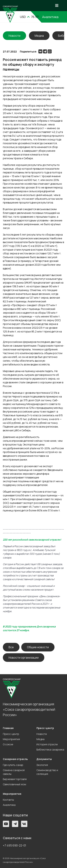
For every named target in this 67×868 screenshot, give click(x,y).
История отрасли (47, 744)
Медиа (39, 36)
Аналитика (9, 805)
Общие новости (38, 647)
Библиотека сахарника (50, 750)
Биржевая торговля (15, 779)
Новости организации (24, 658)
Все (11, 647)
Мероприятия (11, 739)
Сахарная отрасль (15, 759)
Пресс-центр (11, 734)
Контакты (8, 800)
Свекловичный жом (14, 784)
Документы (44, 759)
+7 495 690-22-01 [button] (14, 845)
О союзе (8, 744)
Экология (42, 765)
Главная (8, 728)
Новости (42, 734)
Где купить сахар (13, 765)
